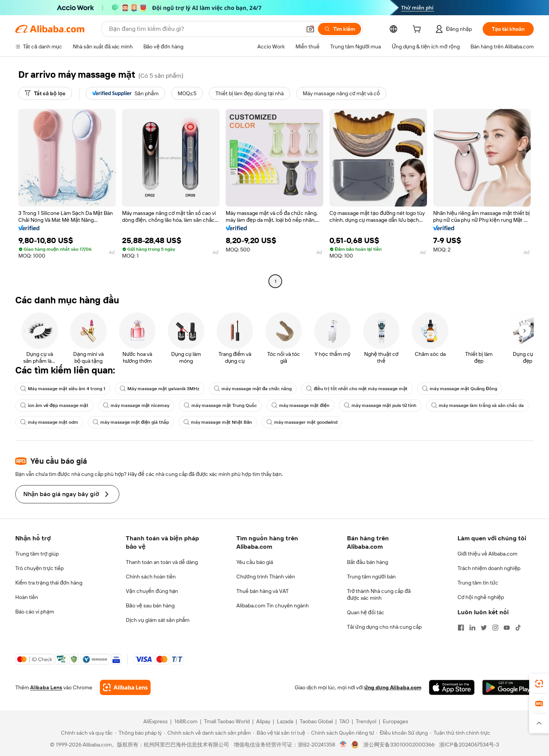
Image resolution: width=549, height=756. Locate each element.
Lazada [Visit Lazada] (285, 721)
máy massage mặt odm (49, 422)
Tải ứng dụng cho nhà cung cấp (384, 627)
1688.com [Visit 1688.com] (186, 721)
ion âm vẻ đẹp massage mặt (54, 405)
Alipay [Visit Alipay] (263, 721)
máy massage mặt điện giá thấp (131, 422)
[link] (539, 684)
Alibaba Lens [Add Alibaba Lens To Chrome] (46, 687)
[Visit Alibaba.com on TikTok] (518, 628)
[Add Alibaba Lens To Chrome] (125, 687)
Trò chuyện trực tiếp (39, 568)
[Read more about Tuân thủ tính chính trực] (460, 733)
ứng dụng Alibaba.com (393, 687)
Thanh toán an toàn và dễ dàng (162, 562)
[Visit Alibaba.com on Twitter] (484, 628)
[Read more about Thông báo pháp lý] (138, 733)
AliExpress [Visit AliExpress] (156, 721)
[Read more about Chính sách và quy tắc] (86, 733)
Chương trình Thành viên (266, 577)
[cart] (418, 30)
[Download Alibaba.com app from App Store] (452, 687)
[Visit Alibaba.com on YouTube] (507, 628)
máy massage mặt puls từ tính (380, 405)
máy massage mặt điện (300, 405)
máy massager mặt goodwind (302, 422)
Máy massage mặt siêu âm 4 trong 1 (63, 389)
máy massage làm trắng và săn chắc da (478, 405)
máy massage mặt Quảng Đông (460, 389)
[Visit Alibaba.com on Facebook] (461, 628)
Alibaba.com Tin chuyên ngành (273, 605)
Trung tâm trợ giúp (37, 554)
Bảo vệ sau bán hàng (150, 605)
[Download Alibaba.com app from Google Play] (508, 687)
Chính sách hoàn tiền (151, 577)
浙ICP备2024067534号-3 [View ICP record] (469, 745)
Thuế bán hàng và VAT (262, 591)
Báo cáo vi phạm (35, 612)
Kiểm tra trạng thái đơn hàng (49, 583)
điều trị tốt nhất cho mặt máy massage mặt (357, 389)
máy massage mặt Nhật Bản (218, 422)
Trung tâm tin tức (478, 583)
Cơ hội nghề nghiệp (481, 597)
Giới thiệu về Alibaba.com (487, 554)
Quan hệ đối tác (366, 612)
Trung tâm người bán (371, 577)
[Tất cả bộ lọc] (45, 93)
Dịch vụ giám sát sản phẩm (158, 620)
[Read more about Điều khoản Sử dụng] (402, 733)
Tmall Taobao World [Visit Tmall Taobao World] (227, 721)
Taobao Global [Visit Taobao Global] (316, 721)
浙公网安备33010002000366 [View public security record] (399, 745)
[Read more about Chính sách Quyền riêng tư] (341, 733)
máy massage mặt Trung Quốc (220, 405)
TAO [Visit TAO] (344, 721)
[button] (310, 29)
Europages (396, 721)
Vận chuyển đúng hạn (152, 591)
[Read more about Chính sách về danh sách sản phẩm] (208, 733)
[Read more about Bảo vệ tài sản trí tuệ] (279, 733)
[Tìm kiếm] (340, 29)
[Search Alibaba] (204, 29)
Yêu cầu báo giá (255, 562)
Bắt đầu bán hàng (368, 562)
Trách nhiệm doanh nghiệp (489, 568)
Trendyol (366, 721)
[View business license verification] (343, 745)
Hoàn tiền (27, 597)
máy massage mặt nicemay (136, 405)
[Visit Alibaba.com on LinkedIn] (472, 628)
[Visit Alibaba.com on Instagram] (495, 628)
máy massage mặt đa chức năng (253, 389)
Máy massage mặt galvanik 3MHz (160, 389)
